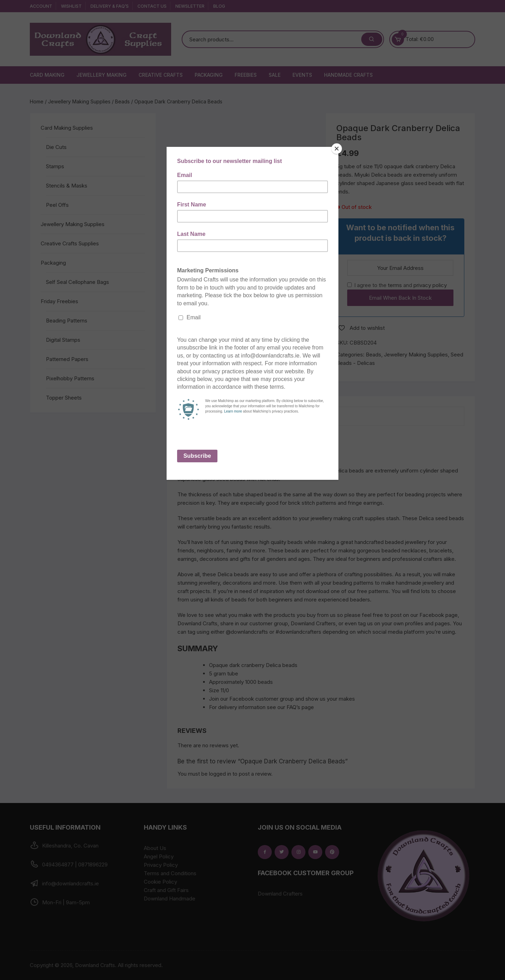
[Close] (337, 149)
